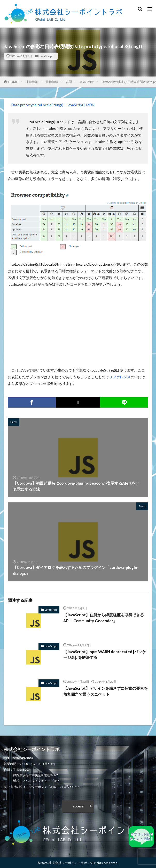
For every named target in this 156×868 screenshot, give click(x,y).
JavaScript (46, 56)
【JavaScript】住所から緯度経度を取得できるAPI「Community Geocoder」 (104, 618)
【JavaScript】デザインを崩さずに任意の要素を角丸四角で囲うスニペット (106, 691)
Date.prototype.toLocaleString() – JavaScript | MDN (53, 105)
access (78, 806)
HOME (13, 82)
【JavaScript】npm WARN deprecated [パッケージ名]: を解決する (105, 655)
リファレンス (120, 377)
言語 (69, 82)
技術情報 (32, 82)
